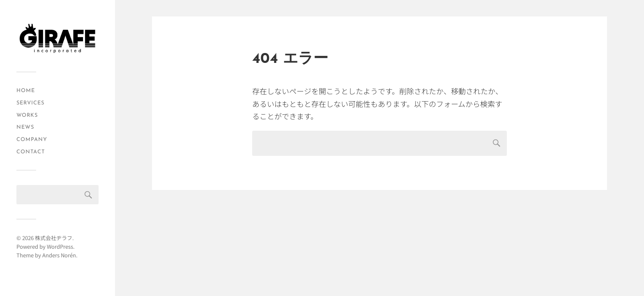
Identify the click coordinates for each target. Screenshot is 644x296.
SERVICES (30, 103)
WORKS (27, 115)
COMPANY (32, 140)
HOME (26, 91)
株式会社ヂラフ (54, 238)
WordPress (60, 246)
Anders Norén (59, 255)
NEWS (25, 127)
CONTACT (31, 152)
